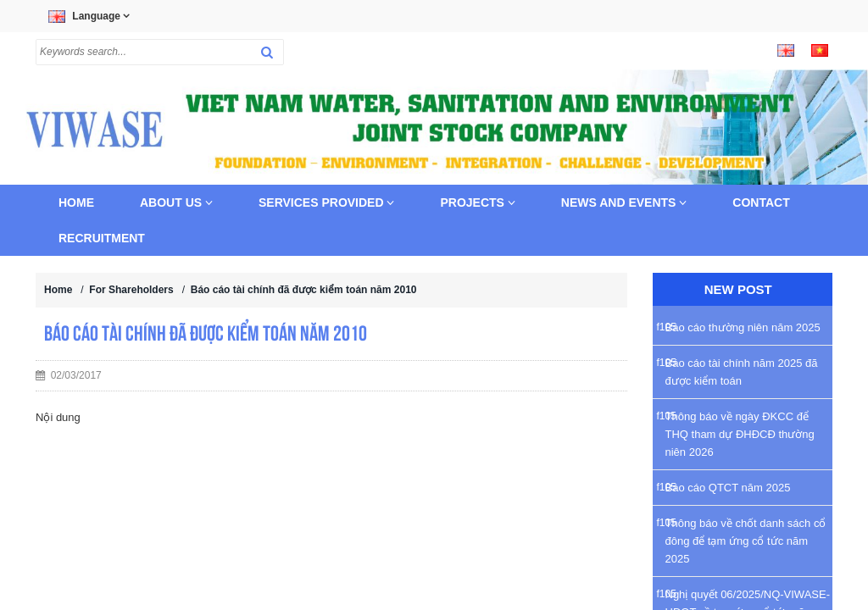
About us (176, 202)
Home (76, 202)
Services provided (326, 202)
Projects (477, 202)
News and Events (624, 202)
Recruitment (102, 238)
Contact (761, 202)
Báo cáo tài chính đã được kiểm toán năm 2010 (304, 290)
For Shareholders (131, 290)
